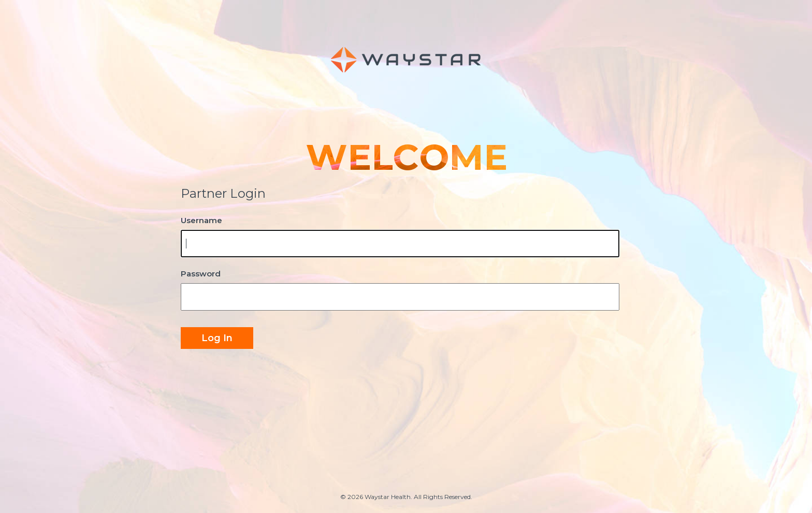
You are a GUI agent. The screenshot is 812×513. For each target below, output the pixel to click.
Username (201, 220)
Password (201, 274)
